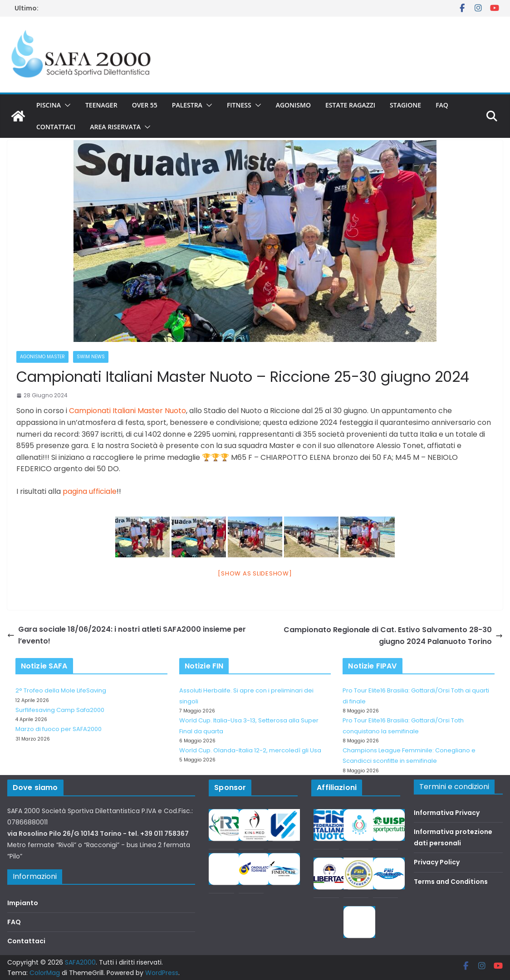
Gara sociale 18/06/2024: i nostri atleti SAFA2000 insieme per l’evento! (127, 635)
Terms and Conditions (451, 882)
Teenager (101, 105)
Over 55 (145, 105)
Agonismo (293, 105)
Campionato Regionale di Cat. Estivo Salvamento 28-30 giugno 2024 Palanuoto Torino (393, 636)
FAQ (442, 105)
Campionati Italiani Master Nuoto (127, 411)
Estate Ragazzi (350, 105)
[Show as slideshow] (255, 573)
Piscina (49, 105)
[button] (66, 105)
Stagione (405, 105)
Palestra (187, 105)
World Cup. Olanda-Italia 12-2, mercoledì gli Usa (250, 750)
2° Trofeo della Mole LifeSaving (61, 690)
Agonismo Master (42, 357)
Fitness (239, 105)
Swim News (91, 357)
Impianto (23, 903)
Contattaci (56, 127)
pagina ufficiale (90, 491)
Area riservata (115, 127)
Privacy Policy (437, 862)
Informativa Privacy (447, 813)
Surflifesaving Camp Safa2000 (60, 710)
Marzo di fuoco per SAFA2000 (59, 729)
